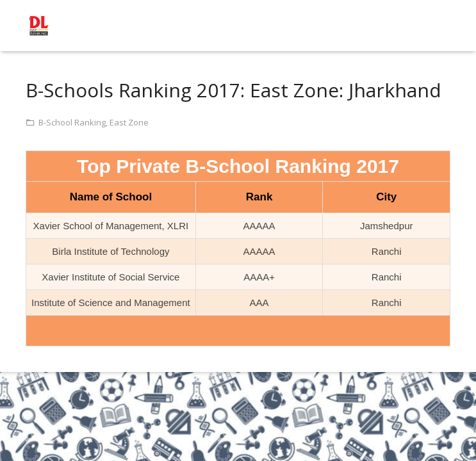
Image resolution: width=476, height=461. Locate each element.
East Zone (129, 122)
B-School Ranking (72, 122)
